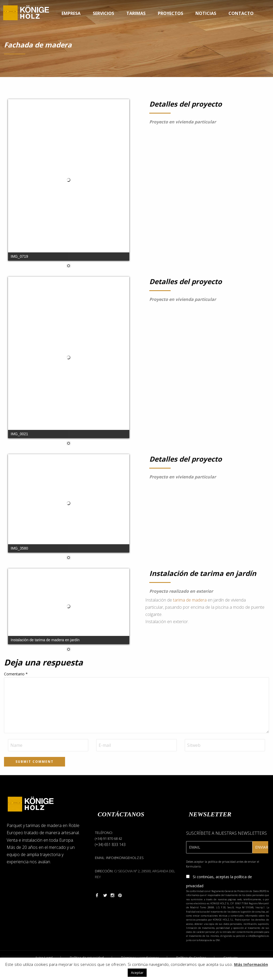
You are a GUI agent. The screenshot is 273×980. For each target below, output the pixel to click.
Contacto (241, 13)
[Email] (219, 847)
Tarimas (136, 13)
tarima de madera (190, 600)
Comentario (16, 674)
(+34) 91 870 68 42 (109, 838)
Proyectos (170, 13)
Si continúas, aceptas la (219, 881)
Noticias (206, 13)
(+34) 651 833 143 (110, 844)
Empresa (71, 13)
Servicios (103, 13)
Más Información (251, 964)
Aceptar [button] (137, 973)
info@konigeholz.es (125, 858)
